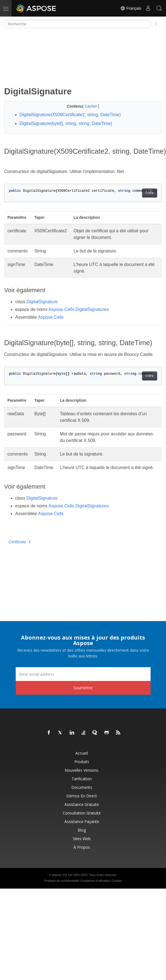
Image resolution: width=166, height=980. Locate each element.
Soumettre (83, 688)
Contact (117, 881)
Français (131, 8)
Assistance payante (82, 821)
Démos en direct (82, 796)
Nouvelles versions (82, 770)
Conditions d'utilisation (95, 881)
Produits (82, 762)
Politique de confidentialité (62, 881)
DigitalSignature (42, 302)
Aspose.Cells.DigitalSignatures (79, 309)
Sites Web (82, 839)
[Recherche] (78, 24)
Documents (82, 787)
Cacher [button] (91, 106)
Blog (82, 830)
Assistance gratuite (82, 804)
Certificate (20, 542)
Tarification (82, 779)
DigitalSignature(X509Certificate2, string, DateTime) (70, 115)
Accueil (82, 753)
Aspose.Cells (51, 317)
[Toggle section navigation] (157, 24)
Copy (150, 193)
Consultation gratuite (82, 813)
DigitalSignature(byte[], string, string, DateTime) (66, 123)
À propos (82, 847)
